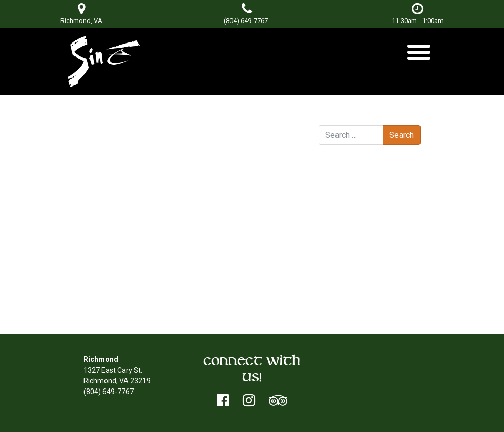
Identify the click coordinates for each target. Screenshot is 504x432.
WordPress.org (363, 305)
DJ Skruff (277, 153)
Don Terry (195, 142)
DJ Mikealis (112, 153)
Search (330, 116)
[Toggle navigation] (419, 56)
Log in (349, 272)
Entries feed (359, 283)
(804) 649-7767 (246, 21)
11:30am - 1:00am (418, 14)
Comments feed (366, 294)
